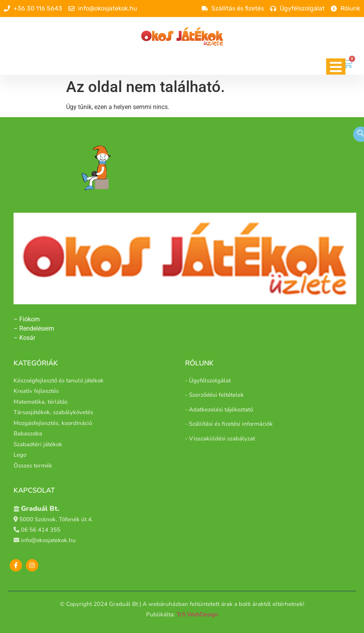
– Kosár (24, 338)
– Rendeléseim (34, 328)
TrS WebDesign (197, 614)
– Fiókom (27, 319)
